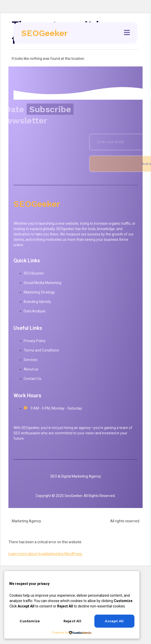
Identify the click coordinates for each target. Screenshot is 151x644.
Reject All (72, 621)
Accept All (114, 621)
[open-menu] (127, 33)
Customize (30, 621)
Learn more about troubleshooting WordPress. (46, 554)
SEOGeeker (45, 33)
